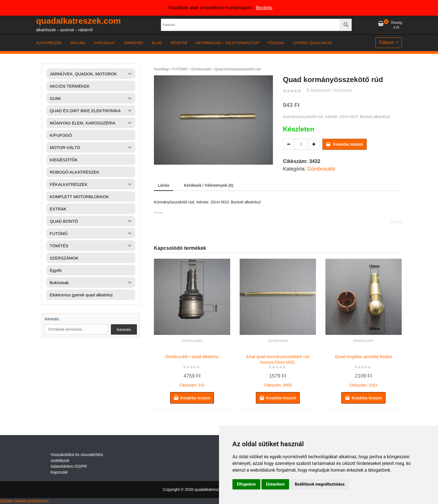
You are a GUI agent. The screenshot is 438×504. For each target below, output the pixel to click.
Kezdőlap (161, 69)
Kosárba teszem (348, 144)
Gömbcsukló (201, 69)
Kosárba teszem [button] (195, 398)
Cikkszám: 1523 (364, 369)
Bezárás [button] (264, 8)
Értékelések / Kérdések (329, 90)
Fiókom (387, 43)
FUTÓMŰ (180, 69)
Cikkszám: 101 (192, 369)
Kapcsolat (59, 472)
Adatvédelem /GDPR (69, 466)
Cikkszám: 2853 (278, 369)
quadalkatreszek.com (78, 21)
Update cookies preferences (24, 501)
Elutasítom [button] (275, 484)
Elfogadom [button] (246, 484)
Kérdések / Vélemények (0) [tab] (209, 185)
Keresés (52, 319)
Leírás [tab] (164, 185)
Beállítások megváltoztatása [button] (320, 484)
